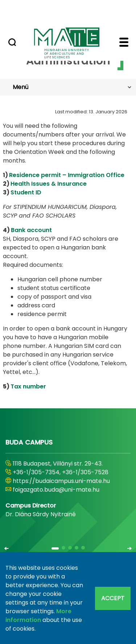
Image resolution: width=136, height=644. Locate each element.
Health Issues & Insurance (49, 184)
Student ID (26, 192)
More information (38, 616)
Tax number (28, 386)
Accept (113, 598)
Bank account (31, 230)
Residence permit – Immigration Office (67, 175)
